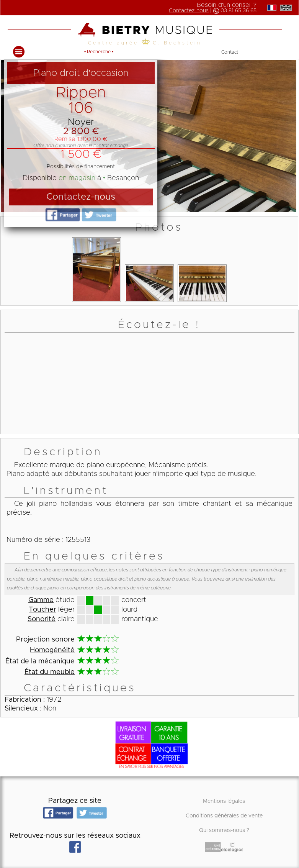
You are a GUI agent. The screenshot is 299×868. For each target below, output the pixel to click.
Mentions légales (224, 801)
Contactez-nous (189, 11)
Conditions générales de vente (224, 816)
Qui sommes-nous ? (224, 830)
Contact (230, 52)
